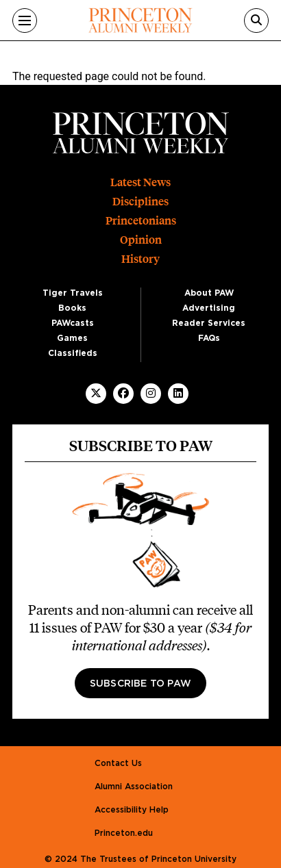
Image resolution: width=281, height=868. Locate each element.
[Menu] (25, 21)
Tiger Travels (73, 293)
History (140, 259)
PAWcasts (73, 323)
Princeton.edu (124, 833)
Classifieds (73, 353)
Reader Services (209, 323)
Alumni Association (134, 787)
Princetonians (141, 221)
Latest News (140, 182)
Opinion (141, 240)
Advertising (209, 308)
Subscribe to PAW (140, 684)
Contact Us (118, 763)
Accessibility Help (132, 810)
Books (72, 308)
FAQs (209, 338)
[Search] (256, 21)
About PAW (209, 293)
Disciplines (140, 202)
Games (72, 338)
